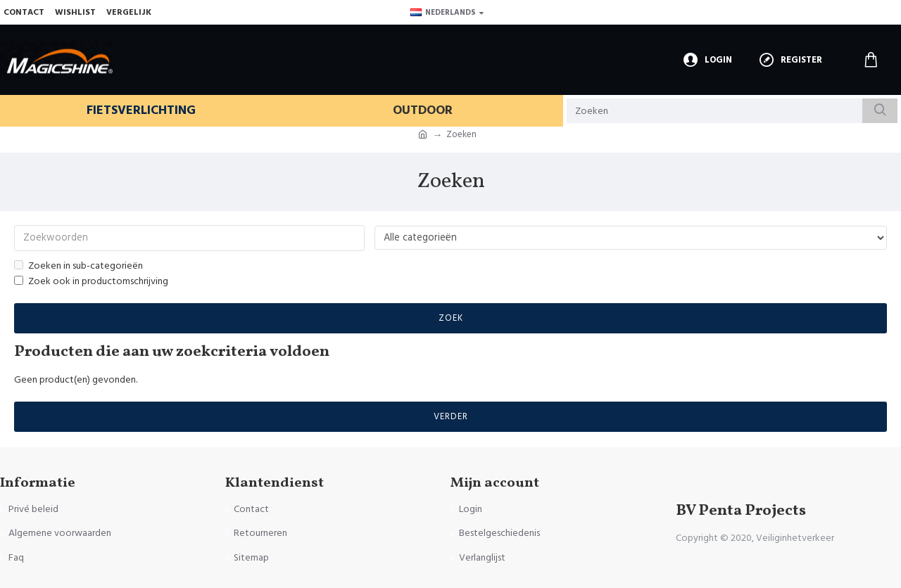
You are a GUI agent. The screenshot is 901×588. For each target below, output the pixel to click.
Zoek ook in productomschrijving (91, 283)
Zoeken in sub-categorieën (78, 267)
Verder (451, 418)
